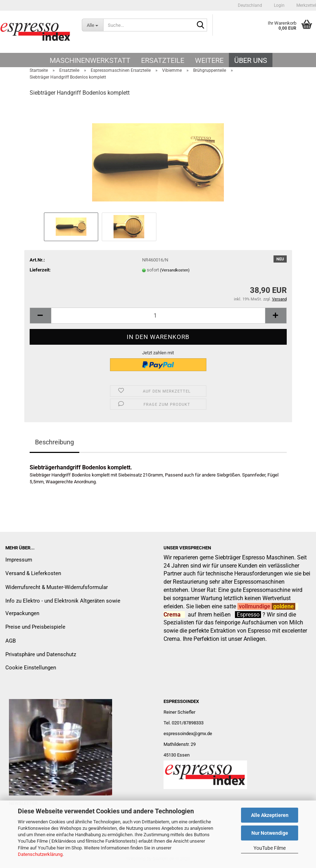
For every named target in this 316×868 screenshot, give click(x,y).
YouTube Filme (270, 848)
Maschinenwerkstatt (90, 60)
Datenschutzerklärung (40, 854)
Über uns (251, 60)
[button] (250, 5)
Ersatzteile (163, 60)
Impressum (19, 560)
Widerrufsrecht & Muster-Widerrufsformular (57, 587)
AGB (11, 641)
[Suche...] (92, 25)
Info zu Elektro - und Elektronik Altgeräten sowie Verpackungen (63, 607)
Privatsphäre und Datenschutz (41, 654)
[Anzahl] (158, 316)
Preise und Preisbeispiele (35, 627)
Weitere (209, 60)
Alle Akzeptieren (270, 815)
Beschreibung (54, 442)
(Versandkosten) (175, 270)
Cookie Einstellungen (31, 668)
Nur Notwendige (270, 833)
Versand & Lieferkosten (33, 573)
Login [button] (279, 5)
